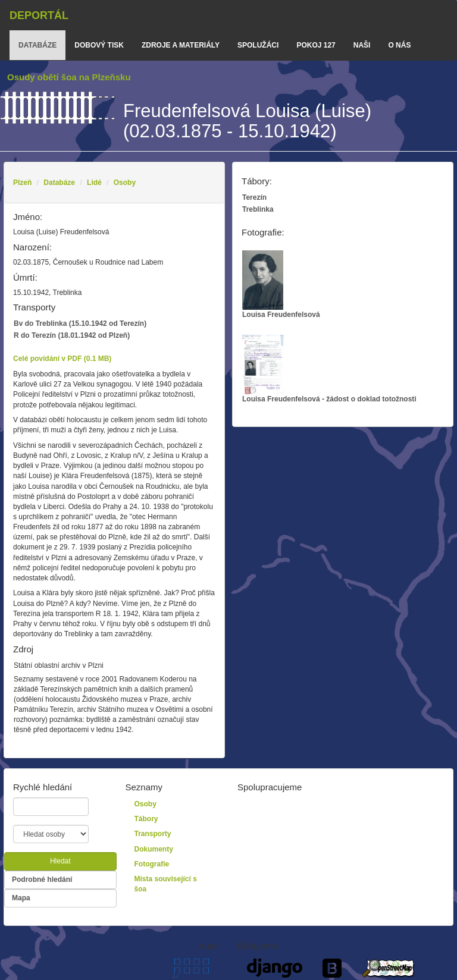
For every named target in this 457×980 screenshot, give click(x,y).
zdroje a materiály (181, 45)
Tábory (146, 819)
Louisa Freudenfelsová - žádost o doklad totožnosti (329, 369)
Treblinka (258, 209)
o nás (399, 45)
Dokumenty (154, 849)
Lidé (94, 183)
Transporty (153, 834)
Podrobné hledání (42, 880)
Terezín (254, 197)
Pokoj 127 (316, 45)
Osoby (125, 183)
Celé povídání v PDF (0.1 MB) (62, 359)
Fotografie (152, 864)
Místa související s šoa (166, 884)
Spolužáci (258, 45)
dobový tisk (99, 45)
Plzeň (22, 183)
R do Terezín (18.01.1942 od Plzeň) (72, 335)
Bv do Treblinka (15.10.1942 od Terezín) (80, 323)
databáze (37, 45)
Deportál (39, 15)
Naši (362, 45)
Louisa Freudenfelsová (281, 285)
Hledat (60, 861)
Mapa (21, 898)
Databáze (59, 183)
